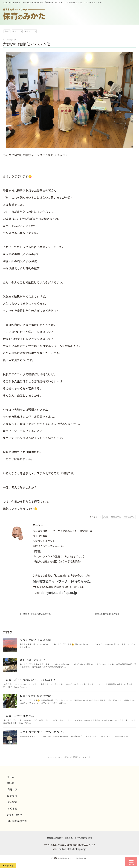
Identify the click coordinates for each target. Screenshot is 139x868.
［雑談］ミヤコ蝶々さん (18, 716)
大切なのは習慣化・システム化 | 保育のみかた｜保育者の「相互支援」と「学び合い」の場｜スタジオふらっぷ (51, 2)
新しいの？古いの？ (33, 660)
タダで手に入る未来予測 (35, 640)
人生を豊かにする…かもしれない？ (42, 732)
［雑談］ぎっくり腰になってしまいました (30, 680)
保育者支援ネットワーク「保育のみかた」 (63, 581)
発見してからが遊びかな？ (37, 696)
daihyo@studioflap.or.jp (59, 592)
